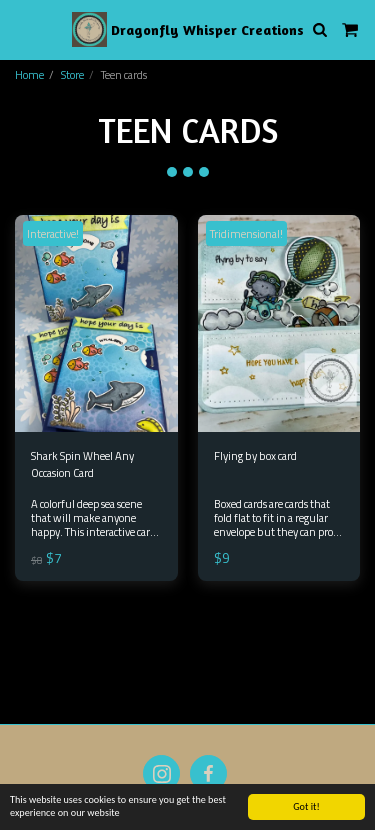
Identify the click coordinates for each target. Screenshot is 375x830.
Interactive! (53, 233)
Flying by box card (255, 456)
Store (72, 74)
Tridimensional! (246, 233)
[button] (22, 28)
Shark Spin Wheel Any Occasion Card (82, 464)
